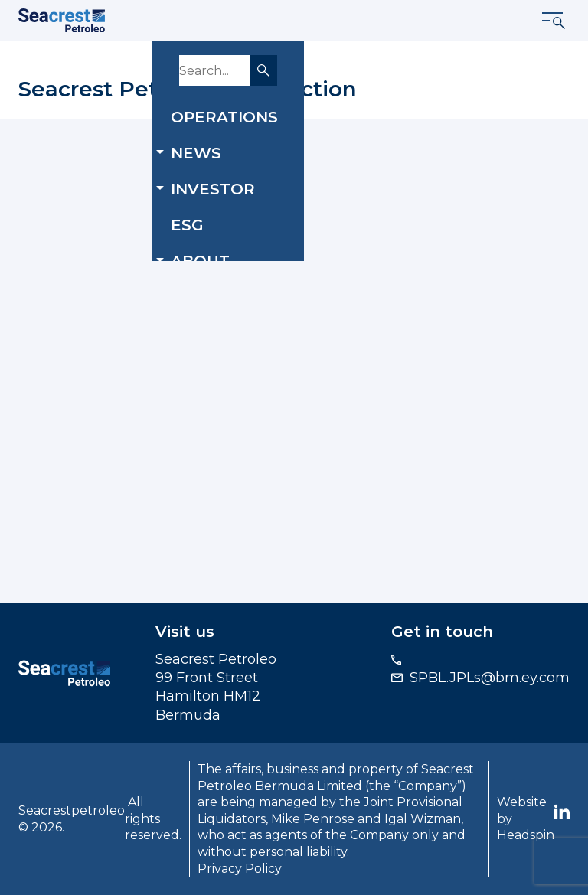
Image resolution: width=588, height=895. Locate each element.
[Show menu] (554, 21)
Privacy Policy (240, 869)
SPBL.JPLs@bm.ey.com (490, 678)
